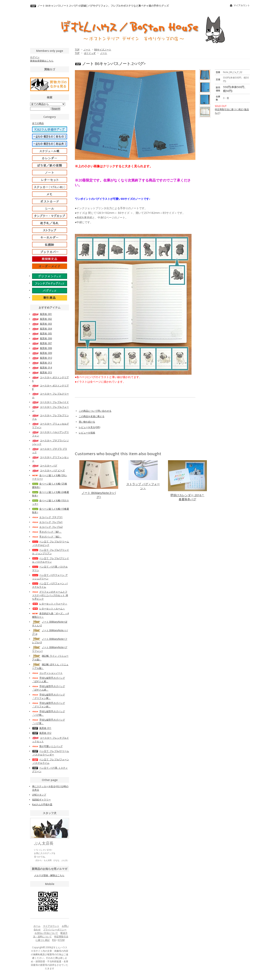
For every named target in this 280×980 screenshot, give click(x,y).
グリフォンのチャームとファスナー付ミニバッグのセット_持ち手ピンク (50, 595)
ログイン (35, 57)
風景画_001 (42, 314)
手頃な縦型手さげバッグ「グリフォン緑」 (49, 705)
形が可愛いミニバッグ (47, 746)
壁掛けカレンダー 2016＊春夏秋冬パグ (187, 497)
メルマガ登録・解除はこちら (49, 875)
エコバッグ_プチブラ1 (47, 517)
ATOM (61, 940)
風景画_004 (42, 329)
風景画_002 (42, 319)
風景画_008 (42, 348)
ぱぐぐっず (90, 53)
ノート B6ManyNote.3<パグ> (99, 495)
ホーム (37, 926)
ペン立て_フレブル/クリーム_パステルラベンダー (51, 753)
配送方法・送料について (50, 935)
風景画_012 (42, 733)
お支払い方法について (46, 933)
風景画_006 (42, 338)
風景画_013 (42, 363)
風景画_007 (42, 343)
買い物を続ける (87, 422)
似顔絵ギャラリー (41, 800)
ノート (87, 50)
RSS (54, 940)
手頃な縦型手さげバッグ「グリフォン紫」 (49, 696)
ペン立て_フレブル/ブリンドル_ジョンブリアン (51, 552)
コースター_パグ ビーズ (48, 470)
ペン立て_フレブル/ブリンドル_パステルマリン (51, 560)
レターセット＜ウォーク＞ (50, 604)
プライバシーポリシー (55, 929)
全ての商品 (38, 123)
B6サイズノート (103, 50)
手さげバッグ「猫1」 (47, 532)
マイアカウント (242, 5)
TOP (77, 50)
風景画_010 (42, 358)
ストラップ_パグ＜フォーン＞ (143, 486)
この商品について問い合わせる (95, 411)
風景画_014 (42, 368)
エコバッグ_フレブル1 (47, 522)
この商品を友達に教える (92, 416)
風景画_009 (42, 353)
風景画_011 (42, 728)
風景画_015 (42, 372)
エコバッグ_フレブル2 (47, 527)
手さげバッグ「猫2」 (47, 537)
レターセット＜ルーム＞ (49, 609)
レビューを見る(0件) (89, 427)
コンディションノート (47, 673)
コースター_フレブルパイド (50, 402)
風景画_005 (42, 334)
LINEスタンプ (39, 795)
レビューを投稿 (87, 433)
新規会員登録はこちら (42, 61)
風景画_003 (42, 324)
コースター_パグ (45, 466)
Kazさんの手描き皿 (42, 804)
